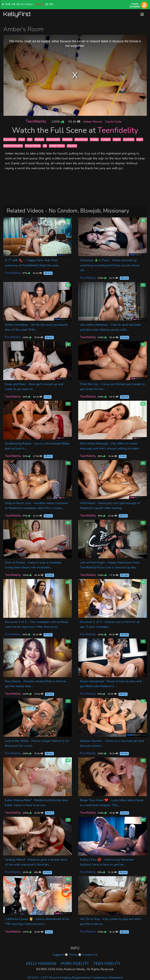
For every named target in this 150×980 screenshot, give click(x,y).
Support (58, 955)
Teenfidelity (36, 121)
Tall (30, 139)
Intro (140, 139)
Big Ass (72, 146)
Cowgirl (106, 139)
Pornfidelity (13, 273)
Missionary (81, 139)
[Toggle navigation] (142, 14)
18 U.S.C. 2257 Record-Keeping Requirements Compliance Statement (75, 977)
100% (58, 122)
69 (45, 146)
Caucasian (10, 139)
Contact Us (90, 955)
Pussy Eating (33, 146)
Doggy (94, 139)
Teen (22, 139)
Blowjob (67, 139)
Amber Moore (92, 122)
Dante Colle (113, 122)
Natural (39, 139)
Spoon (117, 139)
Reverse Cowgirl (13, 146)
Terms (73, 955)
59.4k (74, 122)
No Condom (53, 139)
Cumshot (129, 139)
